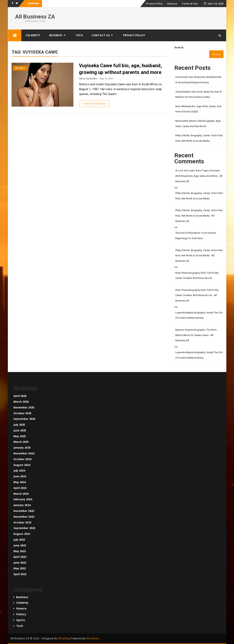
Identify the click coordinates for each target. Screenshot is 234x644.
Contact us (101, 35)
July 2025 (19, 425)
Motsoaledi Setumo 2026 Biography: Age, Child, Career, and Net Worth (198, 124)
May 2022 (20, 568)
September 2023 (24, 528)
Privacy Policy (154, 4)
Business (56, 35)
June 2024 (20, 476)
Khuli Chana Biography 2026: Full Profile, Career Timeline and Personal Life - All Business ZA (197, 295)
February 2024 (23, 499)
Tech (79, 35)
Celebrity (33, 35)
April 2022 (20, 574)
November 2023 (24, 517)
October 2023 (22, 522)
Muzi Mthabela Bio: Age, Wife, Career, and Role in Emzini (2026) (198, 109)
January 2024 (22, 505)
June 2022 (20, 563)
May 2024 (20, 482)
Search (179, 47)
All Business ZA (35, 17)
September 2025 (24, 419)
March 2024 (21, 494)
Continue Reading (94, 104)
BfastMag (64, 638)
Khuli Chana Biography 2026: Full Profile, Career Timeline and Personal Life (197, 276)
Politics (21, 614)
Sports (21, 620)
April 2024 (20, 488)
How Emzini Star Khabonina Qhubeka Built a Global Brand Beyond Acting (198, 80)
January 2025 (22, 448)
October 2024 (22, 459)
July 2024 (19, 470)
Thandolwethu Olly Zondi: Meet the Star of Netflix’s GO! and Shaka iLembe (199, 94)
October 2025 (22, 413)
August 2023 (22, 534)
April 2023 (20, 557)
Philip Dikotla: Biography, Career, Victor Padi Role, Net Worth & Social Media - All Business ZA (199, 216)
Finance (21, 608)
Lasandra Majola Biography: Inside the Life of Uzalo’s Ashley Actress (199, 315)
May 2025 (20, 436)
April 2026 (20, 396)
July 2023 (19, 540)
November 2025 (24, 407)
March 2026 (21, 402)
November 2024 (24, 453)
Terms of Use (190, 4)
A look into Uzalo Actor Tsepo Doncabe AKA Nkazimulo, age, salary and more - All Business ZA (199, 176)
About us (172, 4)
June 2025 (20, 430)
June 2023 (20, 545)
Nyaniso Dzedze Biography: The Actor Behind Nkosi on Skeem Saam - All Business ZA (196, 335)
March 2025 (21, 442)
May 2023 (20, 551)
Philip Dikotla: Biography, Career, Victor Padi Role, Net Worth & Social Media (199, 138)
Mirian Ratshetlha (88, 78)
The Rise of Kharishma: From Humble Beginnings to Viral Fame (196, 236)
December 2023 (24, 511)
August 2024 (22, 465)
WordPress (93, 638)
